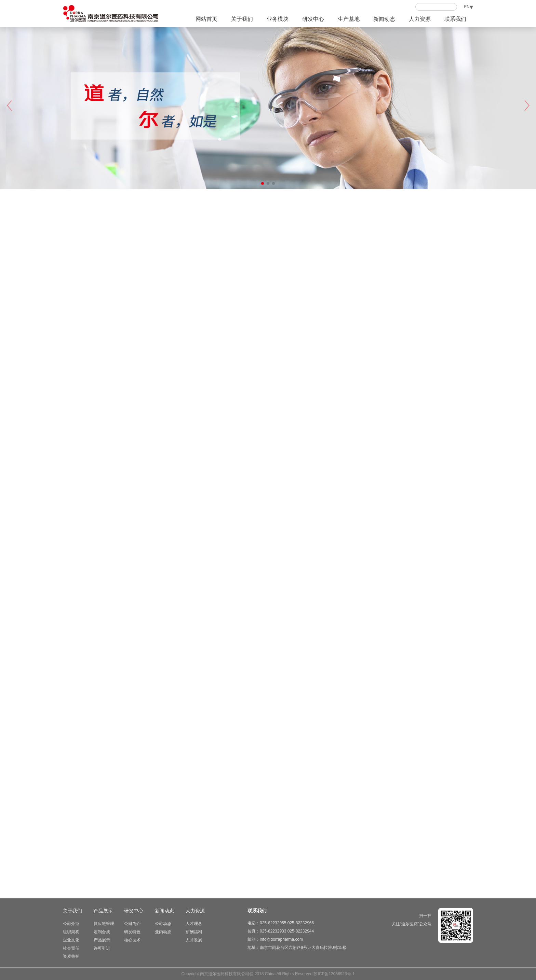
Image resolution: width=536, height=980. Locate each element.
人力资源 (420, 19)
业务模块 (278, 19)
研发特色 (132, 932)
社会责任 (71, 948)
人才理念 (194, 924)
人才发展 (194, 940)
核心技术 (132, 940)
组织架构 (71, 932)
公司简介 (132, 924)
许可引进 (102, 948)
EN (467, 7)
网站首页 (206, 19)
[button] (527, 106)
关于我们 (242, 19)
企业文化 (71, 940)
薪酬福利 (194, 932)
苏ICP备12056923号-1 (334, 974)
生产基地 (349, 19)
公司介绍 (71, 924)
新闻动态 (384, 19)
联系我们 (455, 19)
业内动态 (163, 932)
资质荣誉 (71, 956)
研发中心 (313, 19)
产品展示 (103, 911)
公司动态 (163, 924)
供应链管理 (104, 924)
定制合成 (102, 932)
